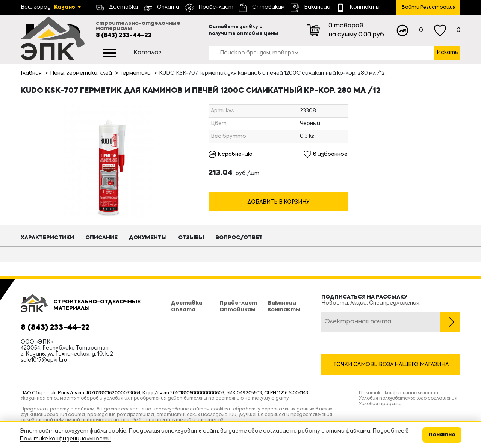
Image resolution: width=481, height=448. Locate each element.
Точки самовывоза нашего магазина (391, 365)
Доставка (187, 303)
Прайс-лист (238, 303)
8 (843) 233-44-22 (124, 36)
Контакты (284, 310)
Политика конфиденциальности (399, 393)
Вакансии (282, 303)
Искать (447, 53)
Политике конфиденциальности (65, 439)
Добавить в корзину (278, 202)
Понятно (442, 435)
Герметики (135, 73)
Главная (31, 73)
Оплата (183, 310)
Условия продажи (380, 404)
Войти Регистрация (429, 7)
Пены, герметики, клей (81, 73)
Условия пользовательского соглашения (408, 398)
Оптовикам (237, 310)
